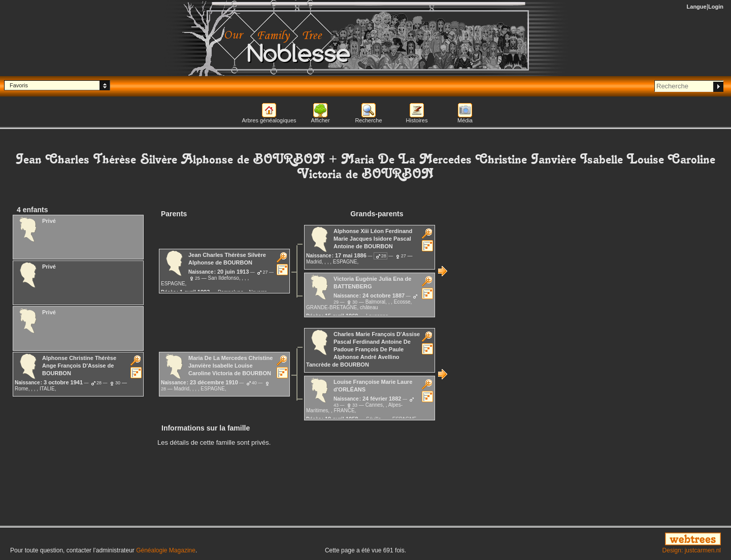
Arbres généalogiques (269, 120)
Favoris (19, 85)
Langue (697, 7)
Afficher (320, 120)
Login (716, 7)
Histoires (417, 120)
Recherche (368, 120)
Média (465, 120)
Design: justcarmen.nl (692, 550)
